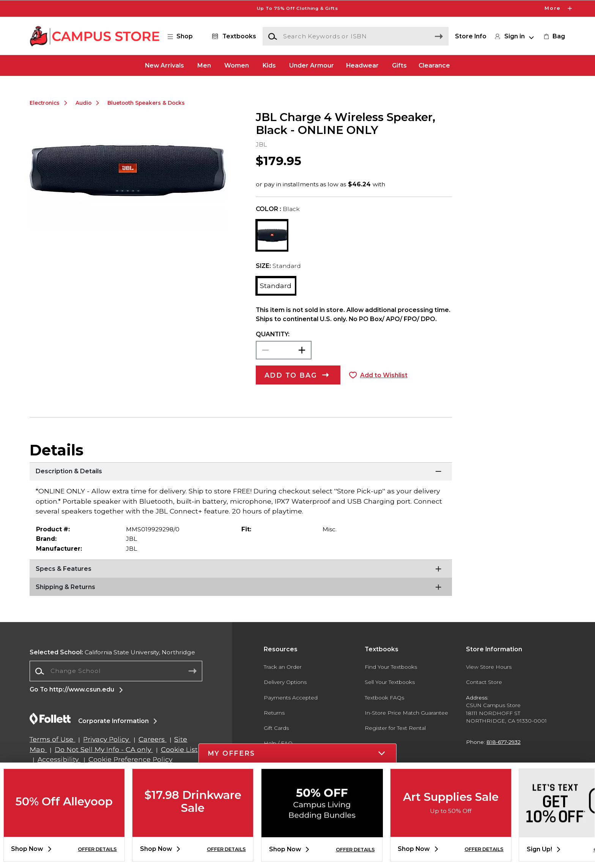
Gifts (399, 65)
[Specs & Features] (241, 569)
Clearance (434, 65)
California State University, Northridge (112, 652)
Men (204, 65)
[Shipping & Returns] (241, 587)
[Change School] (116, 671)
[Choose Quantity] (284, 350)
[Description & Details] (241, 472)
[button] (184, 36)
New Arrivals (164, 65)
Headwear (362, 65)
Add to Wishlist (384, 375)
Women (237, 65)
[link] (554, 36)
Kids (269, 65)
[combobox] (116, 671)
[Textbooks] (232, 36)
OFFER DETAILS (97, 849)
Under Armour (312, 65)
